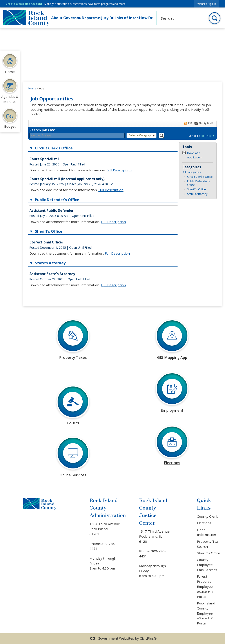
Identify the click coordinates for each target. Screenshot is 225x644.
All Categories (192, 172)
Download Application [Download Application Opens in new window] (194, 155)
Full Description (119, 170)
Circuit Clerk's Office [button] (53, 148)
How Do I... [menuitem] (146, 18)
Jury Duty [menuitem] (107, 18)
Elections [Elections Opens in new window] (204, 523)
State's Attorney (197, 194)
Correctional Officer (46, 242)
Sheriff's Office (197, 189)
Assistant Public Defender (52, 210)
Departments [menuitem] (91, 18)
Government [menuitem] (72, 18)
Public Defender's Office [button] (57, 200)
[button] (215, 18)
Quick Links (204, 504)
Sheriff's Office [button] (48, 231)
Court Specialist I (44, 159)
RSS (190, 123)
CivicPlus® (148, 638)
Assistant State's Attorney (52, 274)
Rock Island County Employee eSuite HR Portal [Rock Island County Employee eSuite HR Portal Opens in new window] (206, 613)
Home (32, 88)
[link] (207, 4)
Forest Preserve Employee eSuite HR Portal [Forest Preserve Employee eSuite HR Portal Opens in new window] (205, 586)
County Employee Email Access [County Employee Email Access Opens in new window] (207, 565)
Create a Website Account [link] (24, 4)
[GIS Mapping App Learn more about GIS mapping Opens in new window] (172, 342)
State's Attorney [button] (50, 263)
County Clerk (207, 516)
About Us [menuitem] (57, 18)
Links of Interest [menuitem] (126, 18)
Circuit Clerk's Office (200, 177)
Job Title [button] (206, 136)
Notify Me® (206, 123)
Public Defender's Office (199, 183)
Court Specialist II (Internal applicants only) (67, 179)
